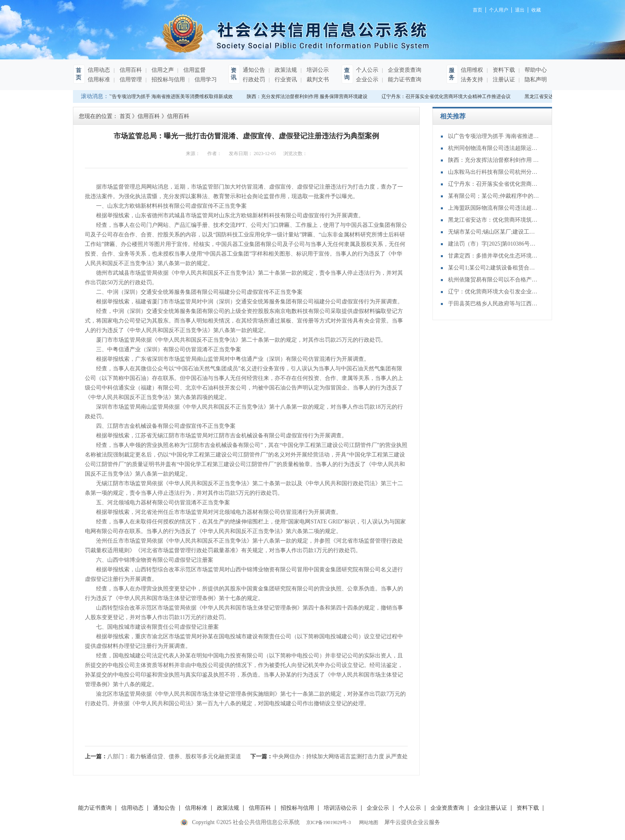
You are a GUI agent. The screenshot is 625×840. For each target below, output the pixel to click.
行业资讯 (285, 80)
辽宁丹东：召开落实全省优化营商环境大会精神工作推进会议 (447, 96)
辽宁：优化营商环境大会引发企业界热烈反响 (494, 292)
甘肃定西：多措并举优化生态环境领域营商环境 (494, 256)
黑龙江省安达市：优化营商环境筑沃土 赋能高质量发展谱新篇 (494, 220)
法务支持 (472, 80)
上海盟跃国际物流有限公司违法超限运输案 (494, 208)
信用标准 (99, 80)
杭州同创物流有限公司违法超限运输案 (494, 148)
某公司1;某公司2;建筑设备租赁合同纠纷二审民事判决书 (494, 268)
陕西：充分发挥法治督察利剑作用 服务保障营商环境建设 (308, 96)
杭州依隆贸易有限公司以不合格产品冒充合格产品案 (494, 280)
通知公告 (254, 70)
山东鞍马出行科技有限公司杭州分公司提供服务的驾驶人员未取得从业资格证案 (494, 172)
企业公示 (367, 80)
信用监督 (194, 70)
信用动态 (99, 70)
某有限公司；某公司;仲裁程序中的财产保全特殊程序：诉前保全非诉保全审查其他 (494, 196)
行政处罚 (254, 80)
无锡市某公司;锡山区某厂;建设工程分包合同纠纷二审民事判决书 (494, 232)
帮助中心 (535, 70)
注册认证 (503, 80)
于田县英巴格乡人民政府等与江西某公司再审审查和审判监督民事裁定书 (494, 304)
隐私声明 (535, 80)
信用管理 (130, 80)
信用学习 (205, 80)
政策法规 (285, 70)
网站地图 (368, 822)
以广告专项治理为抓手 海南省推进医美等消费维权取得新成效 (169, 96)
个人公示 (367, 70)
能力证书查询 (404, 80)
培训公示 (317, 70)
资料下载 (503, 70)
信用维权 (472, 70)
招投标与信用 (167, 80)
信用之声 (162, 70)
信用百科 (130, 70)
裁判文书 (317, 80)
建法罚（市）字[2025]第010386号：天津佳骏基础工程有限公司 (494, 244)
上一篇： (163, 756)
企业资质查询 (404, 70)
